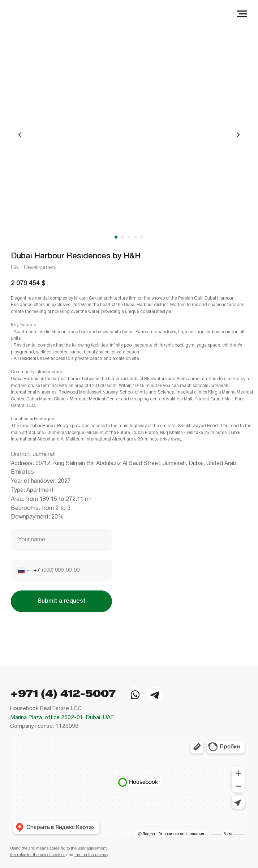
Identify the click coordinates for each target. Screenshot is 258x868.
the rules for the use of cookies (38, 852)
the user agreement (89, 846)
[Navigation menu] (242, 14)
